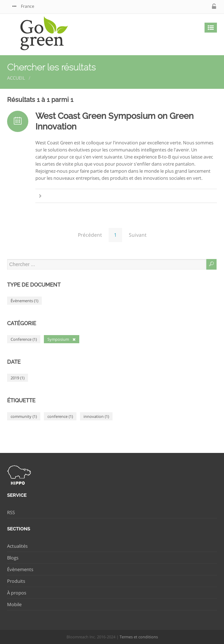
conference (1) (60, 416)
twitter (178, 7)
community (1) (24, 416)
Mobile (14, 604)
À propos (17, 593)
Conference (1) (24, 339)
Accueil (16, 78)
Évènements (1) (24, 301)
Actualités (17, 546)
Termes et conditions (139, 637)
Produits (16, 581)
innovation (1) (96, 416)
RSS (11, 512)
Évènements (20, 569)
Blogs (13, 558)
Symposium (62, 339)
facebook (192, 7)
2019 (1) (18, 378)
